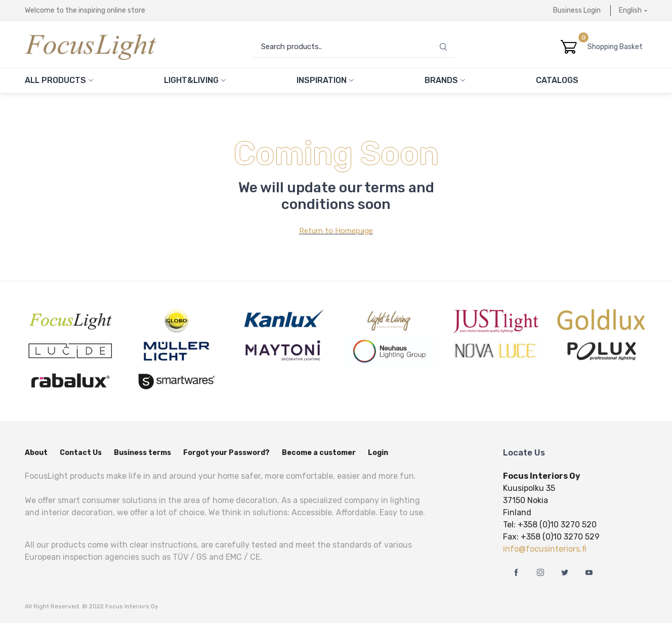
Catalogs (557, 80)
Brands (445, 80)
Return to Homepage (336, 231)
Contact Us (81, 453)
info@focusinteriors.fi (545, 549)
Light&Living (195, 80)
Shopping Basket (617, 47)
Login (378, 453)
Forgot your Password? (226, 453)
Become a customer (319, 453)
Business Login (577, 10)
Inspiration (325, 80)
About (36, 453)
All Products (59, 80)
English (630, 10)
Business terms (142, 453)
